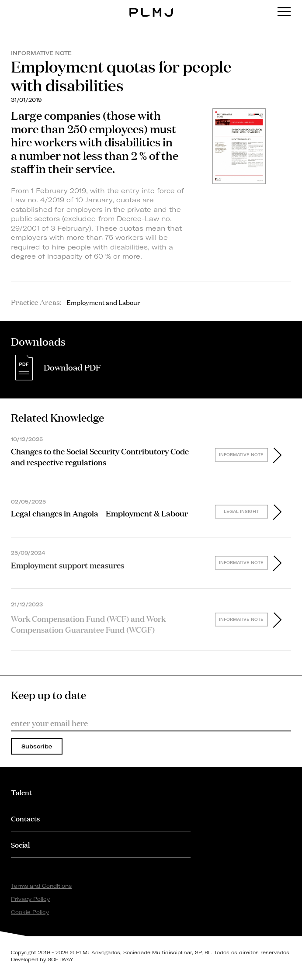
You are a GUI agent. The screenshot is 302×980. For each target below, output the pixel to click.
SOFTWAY (61, 959)
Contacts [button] (25, 818)
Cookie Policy (30, 912)
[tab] (101, 792)
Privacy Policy (30, 899)
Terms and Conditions (41, 886)
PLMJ (151, 6)
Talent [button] (21, 792)
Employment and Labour (103, 302)
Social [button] (20, 844)
